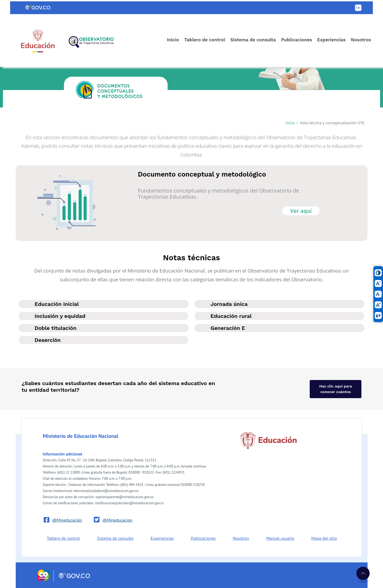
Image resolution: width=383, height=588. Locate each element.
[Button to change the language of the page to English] (358, 8)
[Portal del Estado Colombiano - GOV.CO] (38, 8)
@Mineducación (67, 520)
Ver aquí (301, 211)
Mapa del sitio (324, 538)
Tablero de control (205, 40)
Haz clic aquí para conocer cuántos (336, 389)
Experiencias (331, 40)
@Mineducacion (117, 520)
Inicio (173, 40)
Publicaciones (297, 40)
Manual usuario (280, 538)
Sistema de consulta (253, 40)
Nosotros (361, 40)
